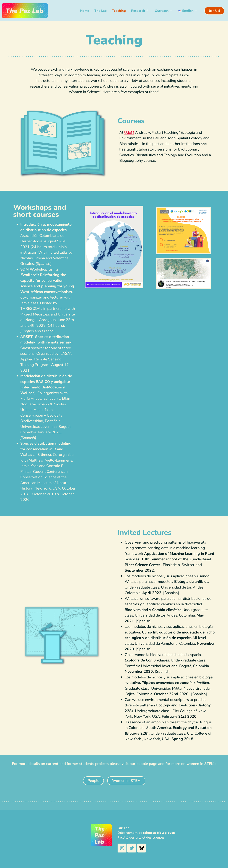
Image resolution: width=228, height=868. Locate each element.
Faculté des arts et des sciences (141, 838)
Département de (146, 833)
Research (140, 11)
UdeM (129, 133)
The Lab (101, 11)
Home (85, 11)
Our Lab (124, 828)
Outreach (163, 11)
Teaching (119, 11)
